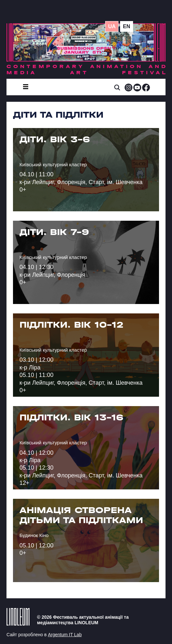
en (127, 26)
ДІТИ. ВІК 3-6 (55, 139)
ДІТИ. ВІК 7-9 (54, 232)
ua (112, 26)
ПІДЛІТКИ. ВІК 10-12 (71, 325)
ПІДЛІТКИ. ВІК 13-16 (71, 417)
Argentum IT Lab (65, 635)
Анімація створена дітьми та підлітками (81, 515)
